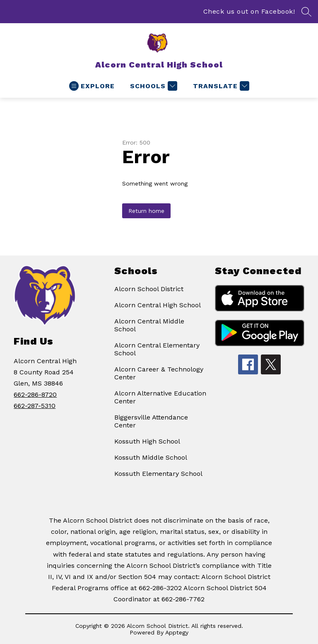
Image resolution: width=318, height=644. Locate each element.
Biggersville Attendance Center (151, 421)
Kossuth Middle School (151, 457)
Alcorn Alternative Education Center (160, 397)
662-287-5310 (35, 406)
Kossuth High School (147, 441)
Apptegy (177, 632)
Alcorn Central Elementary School (157, 349)
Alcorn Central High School (158, 305)
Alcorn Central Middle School (149, 325)
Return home (146, 211)
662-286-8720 (35, 394)
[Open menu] (92, 86)
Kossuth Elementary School (158, 474)
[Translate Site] (220, 86)
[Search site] (306, 12)
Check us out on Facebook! (249, 11)
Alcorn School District (149, 289)
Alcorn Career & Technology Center (159, 373)
